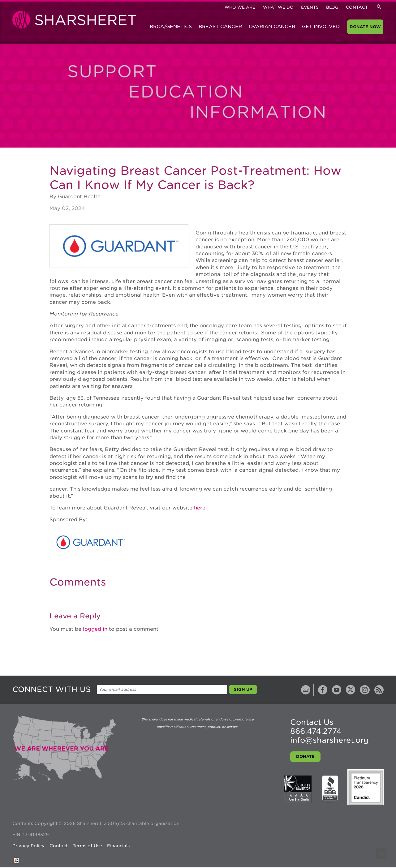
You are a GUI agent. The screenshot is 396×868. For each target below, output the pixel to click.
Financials (118, 846)
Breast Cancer (220, 27)
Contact (357, 7)
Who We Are (240, 7)
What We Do (278, 7)
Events (310, 7)
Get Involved (321, 27)
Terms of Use (87, 846)
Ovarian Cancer (272, 27)
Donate (305, 756)
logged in (95, 629)
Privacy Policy (28, 846)
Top (381, 853)
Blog (332, 7)
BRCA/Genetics (171, 27)
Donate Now (365, 27)
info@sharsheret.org (329, 740)
